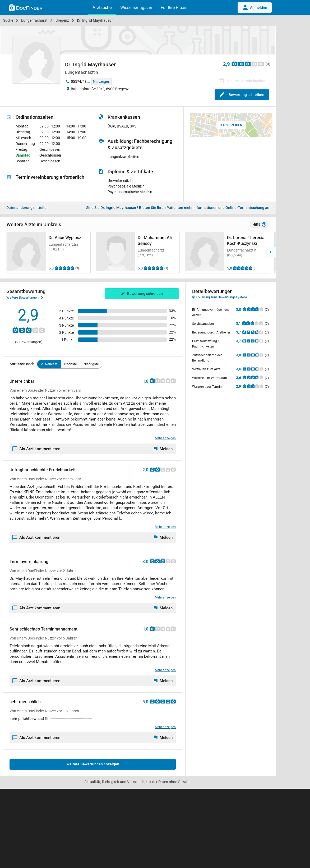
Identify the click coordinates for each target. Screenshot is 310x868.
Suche (8, 20)
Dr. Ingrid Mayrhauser (95, 20)
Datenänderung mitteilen (27, 208)
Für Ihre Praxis (174, 8)
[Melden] (163, 449)
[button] (270, 252)
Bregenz (62, 20)
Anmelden (255, 7)
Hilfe (259, 225)
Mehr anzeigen (165, 438)
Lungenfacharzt (34, 20)
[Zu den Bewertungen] (248, 63)
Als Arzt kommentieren (36, 449)
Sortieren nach (22, 364)
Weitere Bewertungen (25, 298)
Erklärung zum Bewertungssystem (219, 297)
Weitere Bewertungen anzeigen (93, 764)
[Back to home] (26, 8)
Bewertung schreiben (242, 95)
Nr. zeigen (101, 81)
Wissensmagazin (136, 8)
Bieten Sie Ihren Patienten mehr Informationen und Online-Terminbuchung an (178, 208)
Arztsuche (102, 8)
